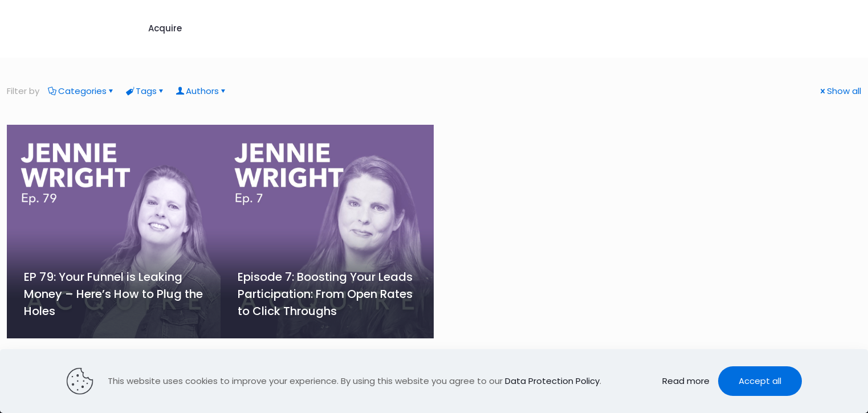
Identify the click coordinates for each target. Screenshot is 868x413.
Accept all (760, 381)
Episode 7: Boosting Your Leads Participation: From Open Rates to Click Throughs (325, 294)
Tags (145, 91)
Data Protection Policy (552, 381)
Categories (81, 91)
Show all (840, 91)
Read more (686, 381)
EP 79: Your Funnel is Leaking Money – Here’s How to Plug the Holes (113, 294)
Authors (201, 91)
